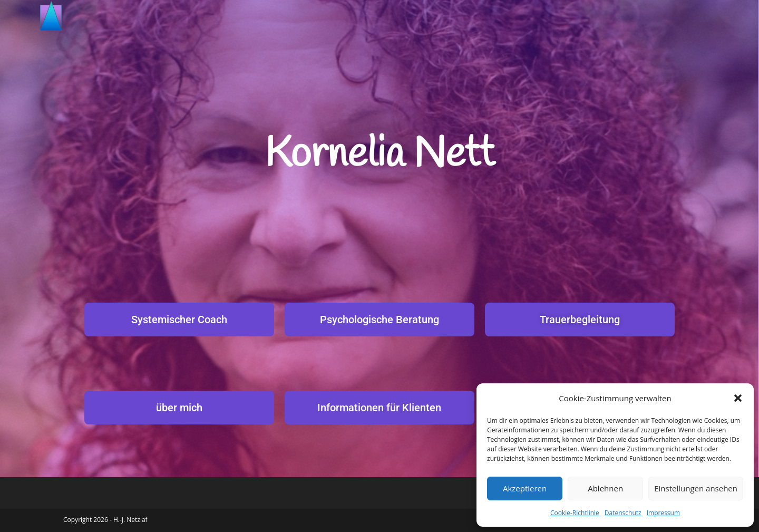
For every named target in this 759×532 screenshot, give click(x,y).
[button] (738, 398)
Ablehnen (605, 488)
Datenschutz (623, 513)
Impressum (663, 513)
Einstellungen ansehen (696, 488)
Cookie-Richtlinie (575, 513)
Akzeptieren (525, 488)
